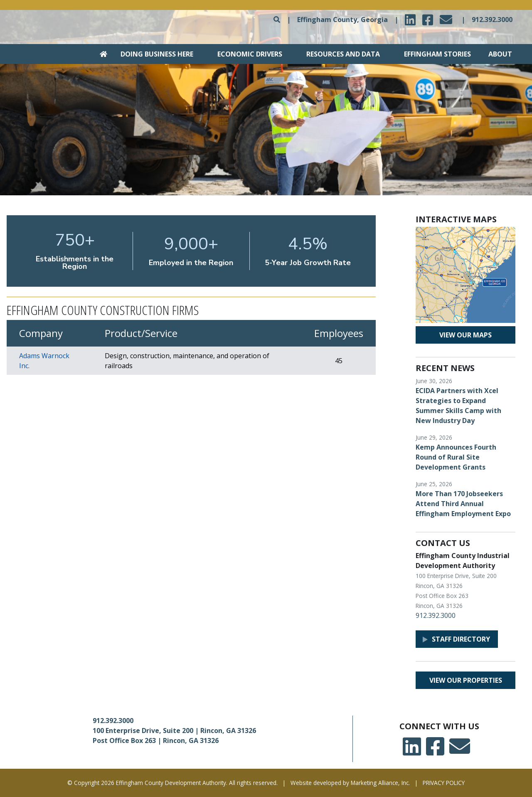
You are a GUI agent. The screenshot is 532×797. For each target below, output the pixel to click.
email (447, 17)
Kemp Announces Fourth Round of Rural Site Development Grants (456, 457)
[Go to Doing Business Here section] (151, 54)
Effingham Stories (437, 54)
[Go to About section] (498, 54)
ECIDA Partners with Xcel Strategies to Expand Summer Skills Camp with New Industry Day (458, 406)
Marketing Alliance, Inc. (380, 783)
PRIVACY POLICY (444, 783)
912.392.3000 (492, 20)
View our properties (466, 680)
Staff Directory (461, 639)
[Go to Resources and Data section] (337, 54)
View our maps (465, 335)
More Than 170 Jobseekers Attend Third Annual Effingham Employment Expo (463, 504)
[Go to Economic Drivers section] (245, 54)
